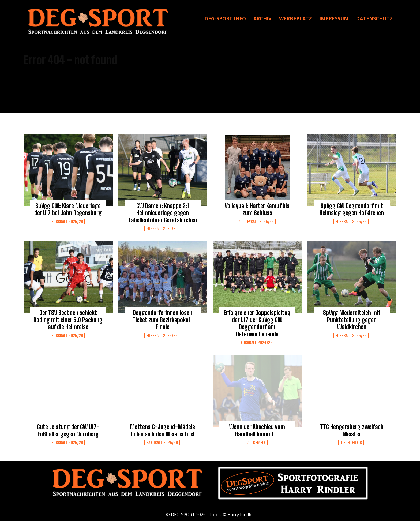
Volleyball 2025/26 (257, 222)
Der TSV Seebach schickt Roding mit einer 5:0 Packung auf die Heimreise (68, 320)
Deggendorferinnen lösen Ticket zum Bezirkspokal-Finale (163, 320)
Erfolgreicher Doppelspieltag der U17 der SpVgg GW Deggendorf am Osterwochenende (257, 323)
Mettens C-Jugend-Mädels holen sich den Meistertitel (163, 430)
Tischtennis (351, 443)
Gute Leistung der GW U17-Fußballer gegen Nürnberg (68, 430)
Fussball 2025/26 (67, 222)
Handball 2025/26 (162, 443)
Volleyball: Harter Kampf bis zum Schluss (257, 209)
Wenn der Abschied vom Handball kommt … (257, 430)
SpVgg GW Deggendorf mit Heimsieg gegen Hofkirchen (352, 209)
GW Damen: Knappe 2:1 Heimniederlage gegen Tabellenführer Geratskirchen (163, 213)
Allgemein (257, 443)
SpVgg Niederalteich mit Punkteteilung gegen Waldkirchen (352, 320)
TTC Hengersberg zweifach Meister (352, 430)
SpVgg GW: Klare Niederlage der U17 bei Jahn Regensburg (68, 209)
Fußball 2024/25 (257, 343)
